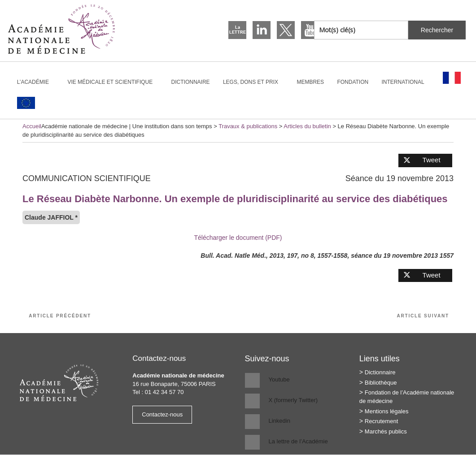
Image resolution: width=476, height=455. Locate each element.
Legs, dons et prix (254, 82)
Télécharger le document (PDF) (238, 238)
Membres (310, 82)
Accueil (32, 126)
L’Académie (37, 82)
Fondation (353, 82)
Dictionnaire (191, 82)
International (407, 82)
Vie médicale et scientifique (114, 82)
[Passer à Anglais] (26, 103)
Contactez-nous (162, 414)
